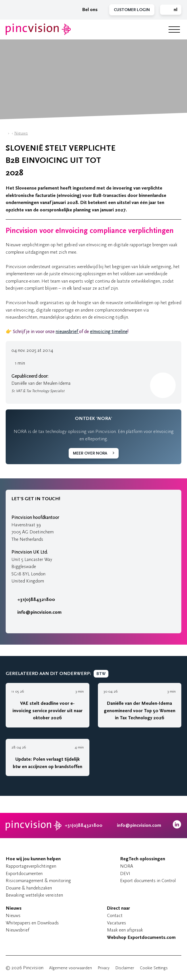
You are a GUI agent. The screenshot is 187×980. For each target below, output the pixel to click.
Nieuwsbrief (17, 930)
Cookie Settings (154, 968)
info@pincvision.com (39, 612)
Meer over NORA (90, 453)
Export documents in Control (148, 881)
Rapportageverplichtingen (31, 866)
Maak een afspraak (125, 930)
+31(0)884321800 (33, 600)
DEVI (125, 873)
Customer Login (132, 10)
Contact (115, 915)
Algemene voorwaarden (71, 968)
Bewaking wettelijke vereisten (34, 895)
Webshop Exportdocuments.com (141, 937)
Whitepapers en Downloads (32, 923)
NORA (127, 866)
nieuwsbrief (67, 332)
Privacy (104, 968)
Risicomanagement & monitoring (38, 881)
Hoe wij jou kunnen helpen (33, 859)
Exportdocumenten (24, 873)
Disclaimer (125, 968)
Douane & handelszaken (29, 888)
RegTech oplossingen (143, 859)
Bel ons (87, 10)
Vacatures (116, 923)
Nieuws (21, 133)
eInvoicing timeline (109, 332)
